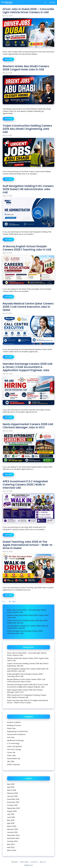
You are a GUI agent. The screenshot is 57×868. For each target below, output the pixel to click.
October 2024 (12, 841)
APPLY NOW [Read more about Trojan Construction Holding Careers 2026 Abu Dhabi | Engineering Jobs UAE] (8, 179)
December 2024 (13, 835)
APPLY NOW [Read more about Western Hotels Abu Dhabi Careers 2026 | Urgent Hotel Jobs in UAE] (8, 119)
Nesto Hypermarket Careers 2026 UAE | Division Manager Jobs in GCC (28, 426)
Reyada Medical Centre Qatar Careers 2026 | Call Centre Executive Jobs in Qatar (28, 307)
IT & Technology (13, 743)
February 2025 (12, 829)
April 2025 (11, 823)
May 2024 (11, 844)
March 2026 (12, 790)
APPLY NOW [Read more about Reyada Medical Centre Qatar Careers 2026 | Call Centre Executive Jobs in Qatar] (8, 357)
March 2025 (12, 826)
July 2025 (11, 814)
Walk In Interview (14, 765)
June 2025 (11, 817)
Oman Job (11, 752)
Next (15, 602)
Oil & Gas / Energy (14, 749)
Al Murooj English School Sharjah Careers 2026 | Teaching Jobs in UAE (27, 248)
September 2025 (13, 808)
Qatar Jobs (11, 756)
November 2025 (13, 802)
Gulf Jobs (11, 737)
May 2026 (11, 784)
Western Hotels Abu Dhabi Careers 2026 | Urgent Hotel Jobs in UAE (26, 68)
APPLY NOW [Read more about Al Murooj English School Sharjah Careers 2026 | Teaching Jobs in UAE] (8, 297)
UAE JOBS (11, 762)
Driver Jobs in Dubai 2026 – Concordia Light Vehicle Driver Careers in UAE (28, 11)
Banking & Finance (14, 725)
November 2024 (13, 838)
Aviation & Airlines (14, 722)
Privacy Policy (24, 862)
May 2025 (11, 820)
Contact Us (34, 862)
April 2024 (11, 847)
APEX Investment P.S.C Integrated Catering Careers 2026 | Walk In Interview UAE (25, 485)
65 (10, 602)
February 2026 (13, 793)
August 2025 (12, 811)
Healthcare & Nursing (15, 740)
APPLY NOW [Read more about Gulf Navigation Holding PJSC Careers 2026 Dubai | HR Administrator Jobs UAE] (8, 239)
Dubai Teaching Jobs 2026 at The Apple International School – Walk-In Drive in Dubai (28, 545)
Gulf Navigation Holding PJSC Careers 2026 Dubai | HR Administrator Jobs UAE (28, 189)
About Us (43, 862)
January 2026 (12, 796)
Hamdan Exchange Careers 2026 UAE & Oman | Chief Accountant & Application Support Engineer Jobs (28, 367)
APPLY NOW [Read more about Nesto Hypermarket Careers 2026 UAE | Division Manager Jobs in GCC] (8, 474)
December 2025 (13, 799)
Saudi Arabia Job (14, 759)
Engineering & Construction (18, 731)
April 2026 (11, 787)
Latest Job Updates (15, 746)
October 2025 (12, 805)
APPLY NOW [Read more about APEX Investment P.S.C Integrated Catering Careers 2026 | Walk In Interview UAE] (8, 535)
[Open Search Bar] (45, 2)
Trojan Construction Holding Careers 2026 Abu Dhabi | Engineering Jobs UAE (27, 129)
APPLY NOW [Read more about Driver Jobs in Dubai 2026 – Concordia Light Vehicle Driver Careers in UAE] (8, 59)
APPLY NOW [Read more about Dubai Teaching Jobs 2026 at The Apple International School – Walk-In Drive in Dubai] (8, 595)
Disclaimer (15, 862)
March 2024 (12, 850)
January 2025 (12, 832)
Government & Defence (16, 734)
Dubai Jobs (11, 728)
